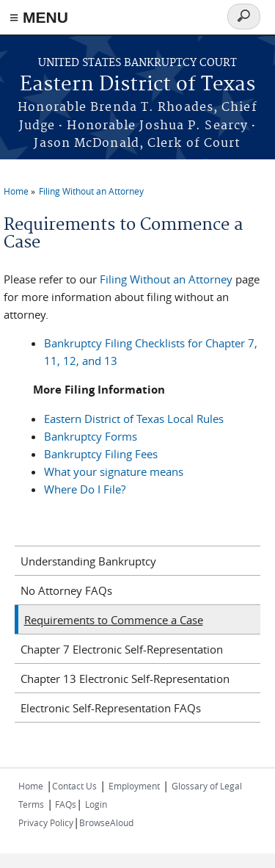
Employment (134, 786)
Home (16, 191)
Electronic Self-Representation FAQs (111, 708)
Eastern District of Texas (137, 85)
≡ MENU (39, 17)
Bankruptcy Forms (91, 436)
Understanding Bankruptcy (88, 561)
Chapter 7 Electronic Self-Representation (122, 649)
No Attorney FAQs (66, 590)
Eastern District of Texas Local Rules (134, 419)
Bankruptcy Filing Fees (101, 454)
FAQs (65, 804)
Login (96, 804)
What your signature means (114, 471)
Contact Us (74, 786)
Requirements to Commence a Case (114, 620)
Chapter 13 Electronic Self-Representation (125, 679)
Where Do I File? (85, 489)
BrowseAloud (106, 822)
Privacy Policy (46, 822)
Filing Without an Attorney (91, 191)
